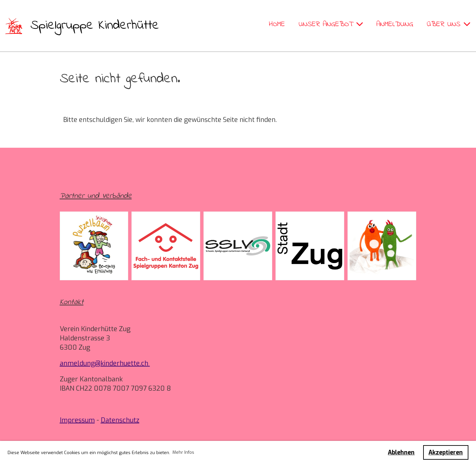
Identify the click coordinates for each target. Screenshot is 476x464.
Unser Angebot (331, 24)
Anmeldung (395, 24)
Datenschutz (120, 420)
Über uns (448, 24)
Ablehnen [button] (401, 452)
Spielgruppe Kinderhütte (95, 26)
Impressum (77, 420)
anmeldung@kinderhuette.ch (105, 363)
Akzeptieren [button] (446, 452)
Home (277, 24)
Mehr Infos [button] (183, 452)
